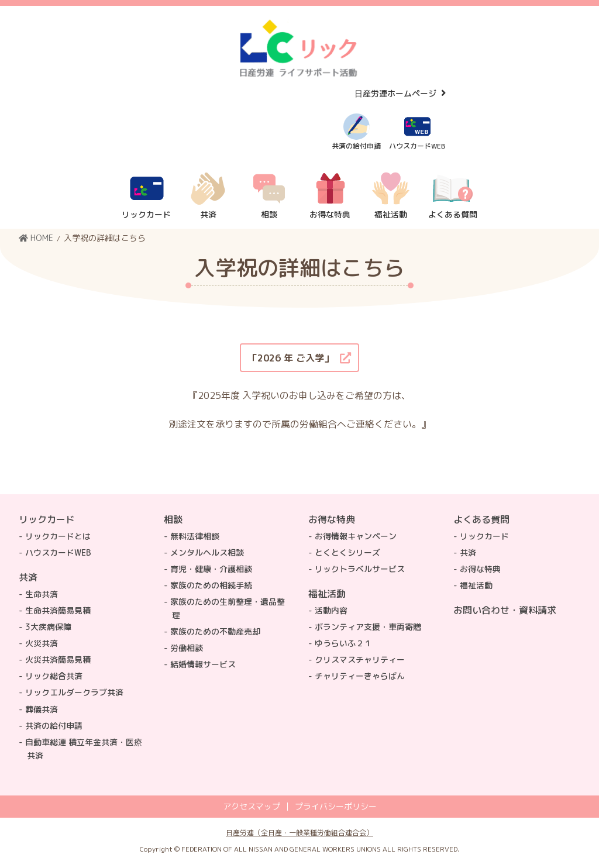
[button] (299, 358)
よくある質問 (481, 519)
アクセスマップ (252, 807)
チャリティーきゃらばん (360, 676)
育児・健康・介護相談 (211, 569)
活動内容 (331, 610)
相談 (173, 519)
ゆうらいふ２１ (343, 643)
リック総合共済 (54, 676)
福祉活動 (327, 594)
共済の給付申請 (54, 726)
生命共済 (42, 594)
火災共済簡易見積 (58, 659)
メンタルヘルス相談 (207, 552)
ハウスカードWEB (58, 552)
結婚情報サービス (203, 664)
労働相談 (187, 648)
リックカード (47, 519)
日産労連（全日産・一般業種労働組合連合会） (299, 833)
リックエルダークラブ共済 (74, 692)
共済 (28, 577)
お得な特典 (332, 519)
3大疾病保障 (48, 627)
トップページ (505, 660)
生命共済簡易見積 (58, 610)
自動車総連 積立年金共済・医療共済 (84, 749)
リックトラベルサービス (360, 569)
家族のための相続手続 (211, 585)
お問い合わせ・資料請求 (505, 610)
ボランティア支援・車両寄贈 (368, 627)
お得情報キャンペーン (356, 536)
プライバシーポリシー (336, 807)
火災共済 (42, 643)
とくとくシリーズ (347, 552)
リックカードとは (58, 536)
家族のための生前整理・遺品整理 (228, 608)
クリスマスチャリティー (360, 659)
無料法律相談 (195, 536)
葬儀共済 (42, 709)
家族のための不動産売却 (215, 631)
